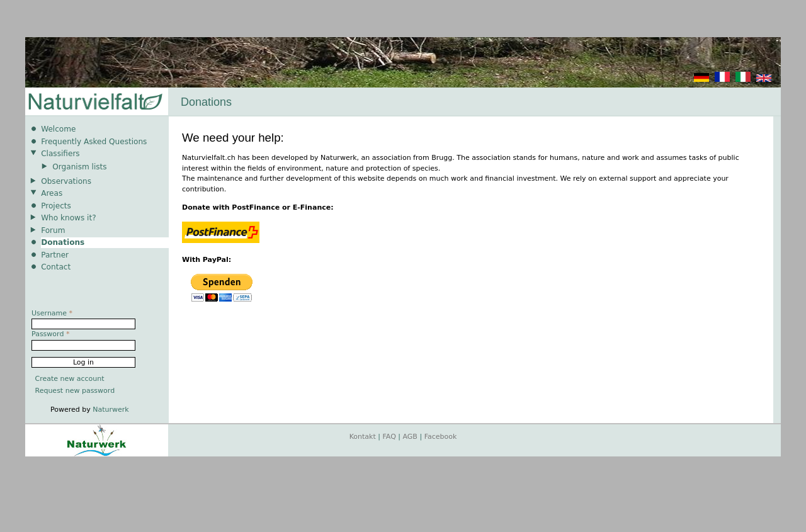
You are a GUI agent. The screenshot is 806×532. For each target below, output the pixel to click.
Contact (56, 267)
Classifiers (60, 154)
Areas (52, 193)
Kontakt (363, 437)
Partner (55, 255)
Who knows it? (69, 218)
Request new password (75, 391)
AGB (410, 437)
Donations (63, 242)
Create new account (70, 379)
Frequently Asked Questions (94, 142)
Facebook (441, 437)
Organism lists (79, 167)
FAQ (389, 437)
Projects (56, 206)
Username (52, 313)
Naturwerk (111, 410)
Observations (66, 181)
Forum (53, 230)
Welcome (58, 129)
